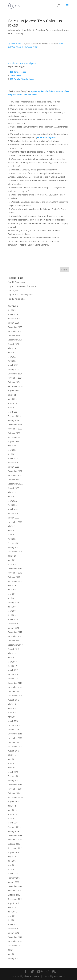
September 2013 (15, 848)
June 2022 (12, 497)
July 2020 (12, 556)
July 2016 (12, 704)
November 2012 (15, 891)
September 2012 (15, 899)
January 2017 (14, 679)
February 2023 (14, 463)
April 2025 (12, 361)
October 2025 (14, 336)
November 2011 (15, 941)
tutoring (19, 33)
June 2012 (12, 912)
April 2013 (12, 869)
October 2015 (14, 742)
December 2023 (15, 424)
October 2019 (14, 577)
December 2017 (15, 632)
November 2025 (15, 331)
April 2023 (12, 454)
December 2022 (15, 471)
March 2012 (13, 924)
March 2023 (13, 458)
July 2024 (12, 395)
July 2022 (12, 492)
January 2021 (14, 547)
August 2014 (13, 802)
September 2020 (15, 552)
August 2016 (13, 700)
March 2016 (13, 721)
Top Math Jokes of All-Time (43, 91)
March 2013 (13, 874)
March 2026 (13, 314)
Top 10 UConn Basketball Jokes (22, 286)
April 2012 (12, 920)
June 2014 (12, 810)
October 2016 (14, 691)
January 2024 (14, 420)
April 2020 (12, 564)
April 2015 (12, 768)
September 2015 (15, 746)
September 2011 (15, 946)
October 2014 (14, 793)
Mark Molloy (16, 30)
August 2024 (13, 391)
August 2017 (13, 649)
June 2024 (12, 399)
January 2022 (14, 518)
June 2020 (12, 560)
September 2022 (15, 484)
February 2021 (14, 543)
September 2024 (15, 386)
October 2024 (14, 382)
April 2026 (12, 310)
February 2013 (14, 878)
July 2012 (12, 907)
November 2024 (15, 378)
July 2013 (12, 857)
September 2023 (15, 437)
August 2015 (13, 751)
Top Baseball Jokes (46, 137)
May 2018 (12, 611)
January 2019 (14, 602)
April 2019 (12, 598)
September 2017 (15, 645)
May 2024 (12, 403)
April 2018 (12, 615)
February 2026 (14, 319)
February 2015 (14, 776)
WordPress (59, 976)
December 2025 (15, 327)
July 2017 (12, 653)
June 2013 (12, 861)
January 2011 (14, 958)
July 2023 (12, 446)
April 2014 (12, 818)
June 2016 (12, 708)
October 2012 (14, 895)
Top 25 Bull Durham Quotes (20, 295)
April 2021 (12, 539)
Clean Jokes (16, 75)
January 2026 (14, 323)
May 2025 (12, 357)
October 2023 (14, 433)
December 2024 (15, 374)
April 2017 (12, 666)
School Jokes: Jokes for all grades (22, 63)
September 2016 (15, 696)
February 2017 (14, 674)
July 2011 (12, 950)
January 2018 (14, 628)
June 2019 (12, 590)
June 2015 (12, 759)
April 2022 (12, 505)
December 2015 (15, 734)
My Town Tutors (15, 44)
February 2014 (14, 827)
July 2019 (12, 586)
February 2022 (14, 513)
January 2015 (14, 780)
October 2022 (14, 480)
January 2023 (14, 467)
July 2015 (12, 755)
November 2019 (15, 573)
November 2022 (15, 475)
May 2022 (12, 501)
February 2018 (14, 624)
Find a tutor (51, 30)
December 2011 (15, 937)
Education (40, 30)
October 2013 (14, 844)
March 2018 (13, 619)
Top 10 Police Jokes (17, 299)
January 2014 (14, 831)
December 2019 (15, 568)
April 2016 (12, 717)
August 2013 (13, 852)
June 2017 (12, 657)
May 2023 (12, 450)
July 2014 (12, 806)
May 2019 (12, 594)
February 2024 (14, 416)
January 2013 (14, 882)
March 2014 (13, 823)
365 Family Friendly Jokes (22, 79)
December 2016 (15, 683)
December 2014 (15, 785)
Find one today (30, 95)
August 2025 (13, 344)
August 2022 (13, 488)
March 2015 (13, 772)
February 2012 (14, 929)
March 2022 (13, 509)
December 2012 (15, 886)
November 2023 (15, 429)
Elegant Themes (32, 976)
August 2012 (13, 903)
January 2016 (14, 730)
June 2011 (12, 954)
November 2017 (15, 636)
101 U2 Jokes (14, 290)
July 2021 (12, 526)
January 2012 (14, 933)
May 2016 (12, 713)
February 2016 (14, 725)
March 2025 (13, 365)
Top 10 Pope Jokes (16, 282)
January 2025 (14, 369)
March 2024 (13, 412)
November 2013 (15, 840)
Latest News (63, 30)
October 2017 (14, 641)
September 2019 (15, 581)
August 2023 (13, 441)
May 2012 (12, 916)
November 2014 (15, 789)
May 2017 (12, 662)
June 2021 (12, 530)
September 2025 (15, 340)
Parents (11, 33)
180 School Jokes (18, 72)
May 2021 (12, 535)
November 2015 (15, 738)
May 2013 (12, 865)
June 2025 (12, 353)
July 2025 (12, 348)
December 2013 (15, 835)
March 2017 (13, 670)
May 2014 (12, 814)
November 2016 (15, 687)
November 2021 (15, 522)
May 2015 (12, 763)
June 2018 (12, 607)
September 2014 (15, 797)
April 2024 (12, 408)
